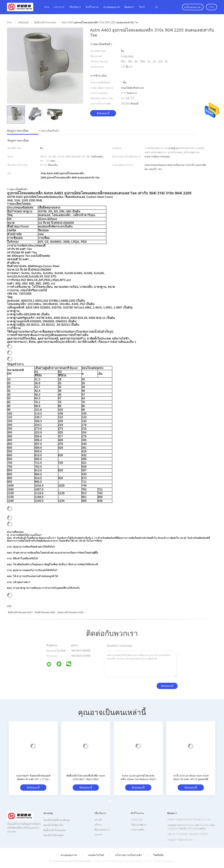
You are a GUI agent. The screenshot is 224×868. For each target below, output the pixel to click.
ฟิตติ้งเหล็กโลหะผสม (54, 830)
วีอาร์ (142, 7)
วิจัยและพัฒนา (139, 825)
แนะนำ (98, 834)
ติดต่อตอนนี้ (103, 113)
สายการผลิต (137, 830)
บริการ (98, 825)
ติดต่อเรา (129, 7)
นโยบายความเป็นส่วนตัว (128, 855)
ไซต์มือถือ (158, 855)
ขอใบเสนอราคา (193, 7)
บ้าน (47, 7)
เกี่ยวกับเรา (75, 7)
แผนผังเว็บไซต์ (96, 855)
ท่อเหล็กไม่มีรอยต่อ (53, 835)
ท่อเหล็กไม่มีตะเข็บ (53, 825)
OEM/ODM (137, 820)
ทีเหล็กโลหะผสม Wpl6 (45, 612)
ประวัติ (98, 820)
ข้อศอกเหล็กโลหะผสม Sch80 (70, 612)
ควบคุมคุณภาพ (111, 7)
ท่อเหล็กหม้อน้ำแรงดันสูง (57, 820)
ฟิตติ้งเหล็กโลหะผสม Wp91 (20, 612)
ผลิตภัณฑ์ (59, 7)
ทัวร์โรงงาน (92, 7)
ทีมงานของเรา (102, 830)
